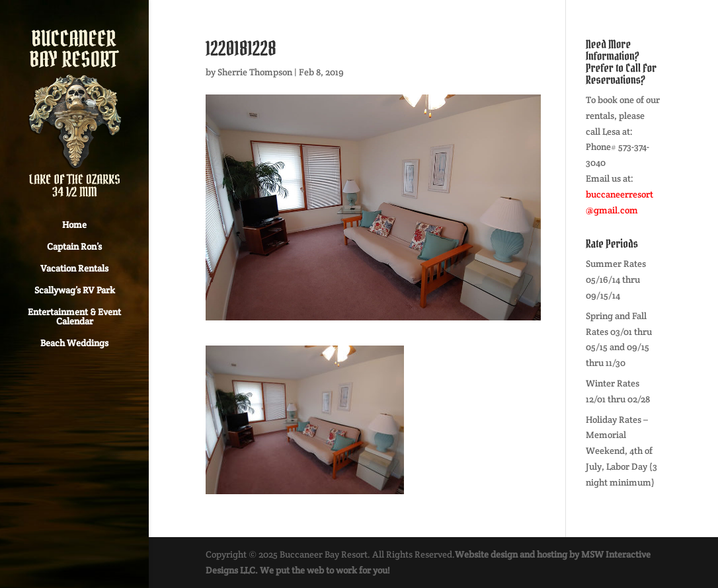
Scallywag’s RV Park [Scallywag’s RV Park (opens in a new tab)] (75, 291)
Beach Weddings (74, 344)
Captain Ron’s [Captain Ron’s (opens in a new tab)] (74, 247)
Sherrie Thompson (255, 72)
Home (74, 225)
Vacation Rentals (74, 269)
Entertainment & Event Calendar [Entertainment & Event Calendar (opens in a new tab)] (74, 317)
